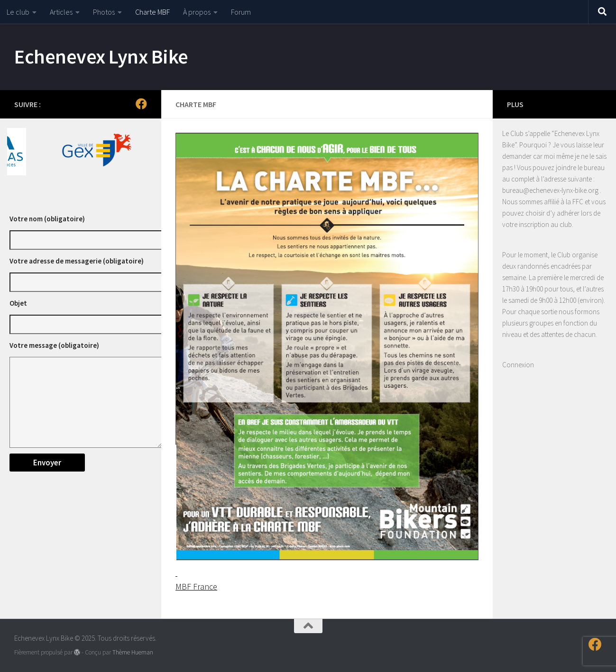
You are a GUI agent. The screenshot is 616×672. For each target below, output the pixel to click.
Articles (61, 12)
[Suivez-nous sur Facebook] (141, 104)
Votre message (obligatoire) (54, 345)
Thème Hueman (133, 652)
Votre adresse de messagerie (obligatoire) (77, 261)
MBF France (196, 586)
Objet (18, 303)
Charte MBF (152, 12)
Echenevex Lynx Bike (101, 56)
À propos (197, 12)
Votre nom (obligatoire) (47, 219)
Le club (18, 12)
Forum (241, 12)
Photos (104, 12)
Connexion (518, 365)
